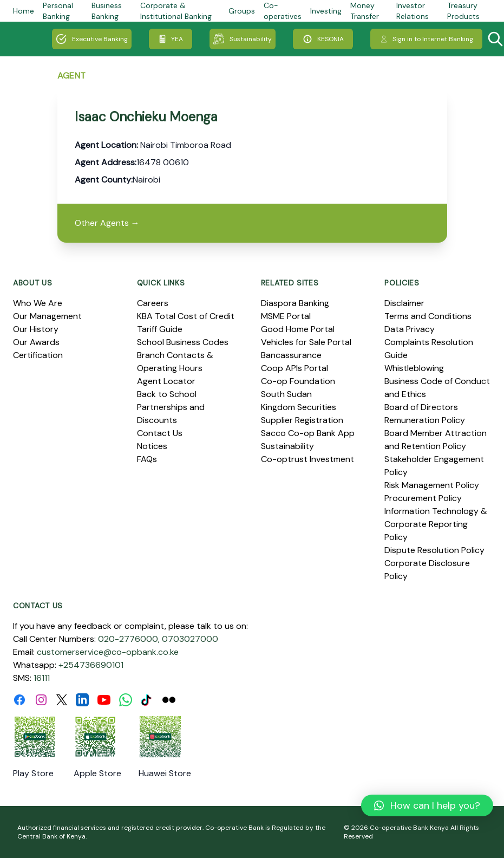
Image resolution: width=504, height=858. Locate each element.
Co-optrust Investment (307, 459)
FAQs (147, 459)
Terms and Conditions (428, 316)
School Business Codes (183, 342)
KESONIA (323, 39)
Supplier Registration (302, 420)
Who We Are (38, 303)
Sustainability (243, 39)
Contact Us (160, 433)
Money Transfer (365, 11)
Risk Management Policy (432, 485)
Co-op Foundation (298, 381)
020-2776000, (129, 639)
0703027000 (190, 639)
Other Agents (107, 223)
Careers (153, 303)
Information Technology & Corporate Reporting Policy (436, 524)
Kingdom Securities (299, 407)
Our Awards (36, 342)
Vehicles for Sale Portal (306, 342)
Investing (326, 11)
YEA (171, 39)
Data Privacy (410, 329)
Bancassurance (291, 355)
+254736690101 (91, 665)
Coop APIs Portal (294, 368)
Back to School (167, 394)
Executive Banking (92, 39)
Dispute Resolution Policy (434, 550)
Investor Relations (413, 11)
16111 (42, 678)
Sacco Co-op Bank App (308, 433)
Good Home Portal (298, 329)
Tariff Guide (160, 329)
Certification (38, 355)
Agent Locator (166, 381)
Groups (242, 11)
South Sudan (286, 394)
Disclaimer (404, 303)
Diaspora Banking (295, 303)
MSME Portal (286, 316)
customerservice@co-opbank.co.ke (108, 652)
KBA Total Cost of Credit (186, 316)
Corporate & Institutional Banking (176, 11)
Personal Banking (58, 11)
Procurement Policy (423, 498)
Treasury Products (463, 11)
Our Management (47, 316)
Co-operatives (283, 11)
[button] (427, 805)
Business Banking (107, 11)
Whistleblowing (414, 368)
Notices (152, 446)
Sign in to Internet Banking (426, 39)
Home (24, 11)
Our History (36, 329)
